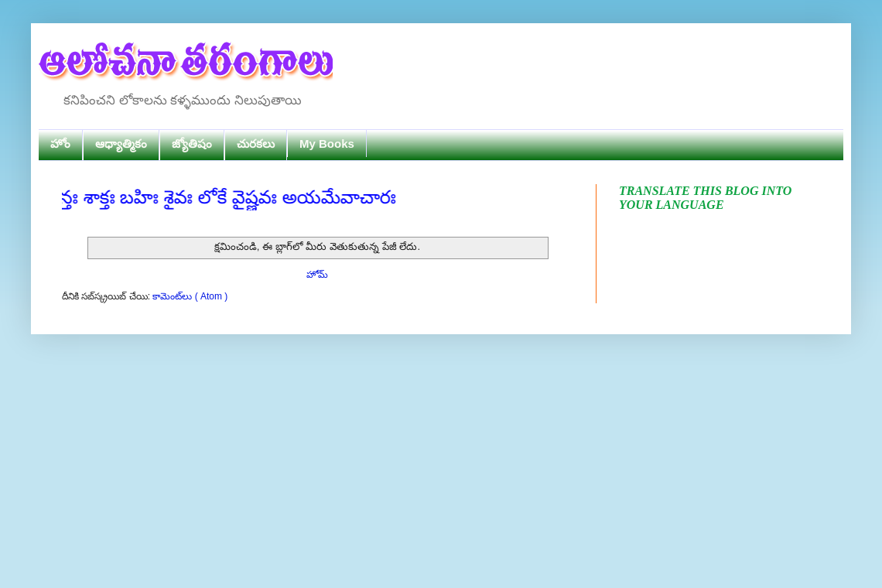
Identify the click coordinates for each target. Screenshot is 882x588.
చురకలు (256, 144)
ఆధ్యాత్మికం (121, 144)
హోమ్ (317, 275)
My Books (327, 144)
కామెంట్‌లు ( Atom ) (190, 296)
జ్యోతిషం (192, 144)
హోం (60, 144)
